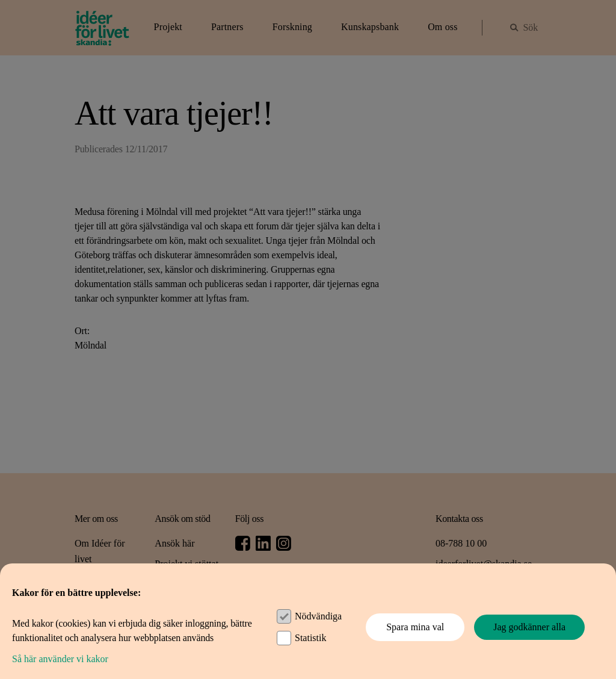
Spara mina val (415, 627)
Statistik (310, 638)
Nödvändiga (318, 616)
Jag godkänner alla (529, 627)
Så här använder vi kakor (60, 659)
